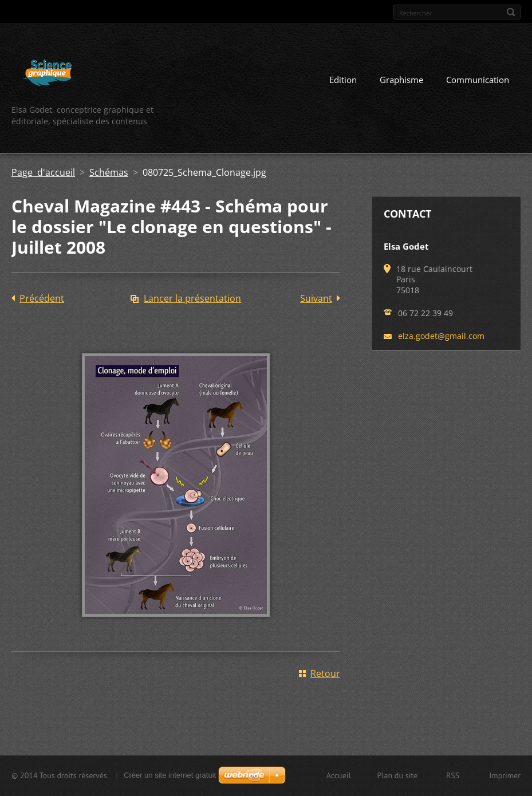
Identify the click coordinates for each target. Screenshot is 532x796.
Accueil (339, 775)
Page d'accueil (43, 172)
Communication (478, 80)
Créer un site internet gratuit (170, 775)
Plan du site (397, 775)
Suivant (316, 298)
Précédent (42, 298)
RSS (453, 775)
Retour (325, 673)
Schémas (109, 172)
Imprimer (505, 775)
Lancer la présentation (192, 298)
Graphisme (401, 80)
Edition (343, 80)
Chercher (511, 12)
